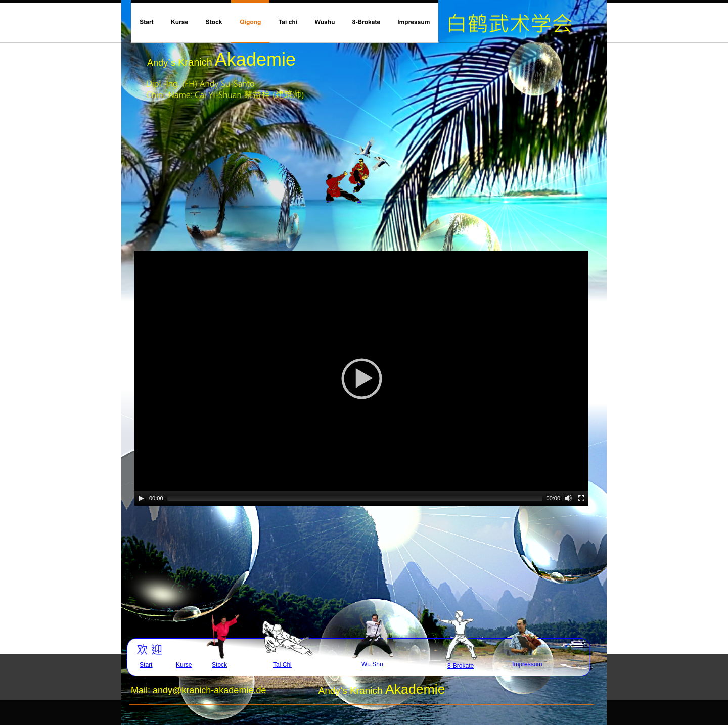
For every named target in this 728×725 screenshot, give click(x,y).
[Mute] (568, 498)
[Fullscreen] (581, 498)
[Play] (141, 498)
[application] (361, 378)
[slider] (355, 498)
